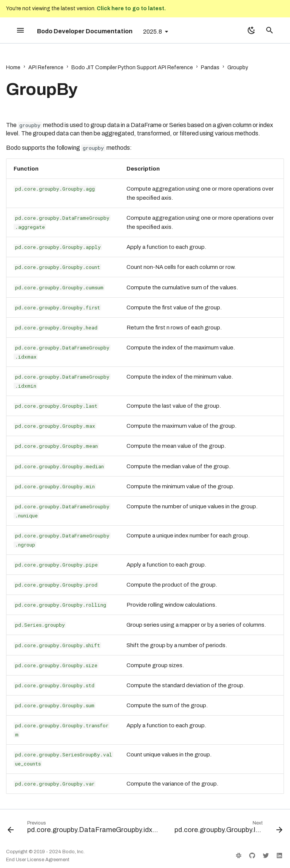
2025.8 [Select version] (153, 32)
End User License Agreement (38, 860)
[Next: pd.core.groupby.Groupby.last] (228, 829)
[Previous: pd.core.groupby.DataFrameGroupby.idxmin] (84, 829)
